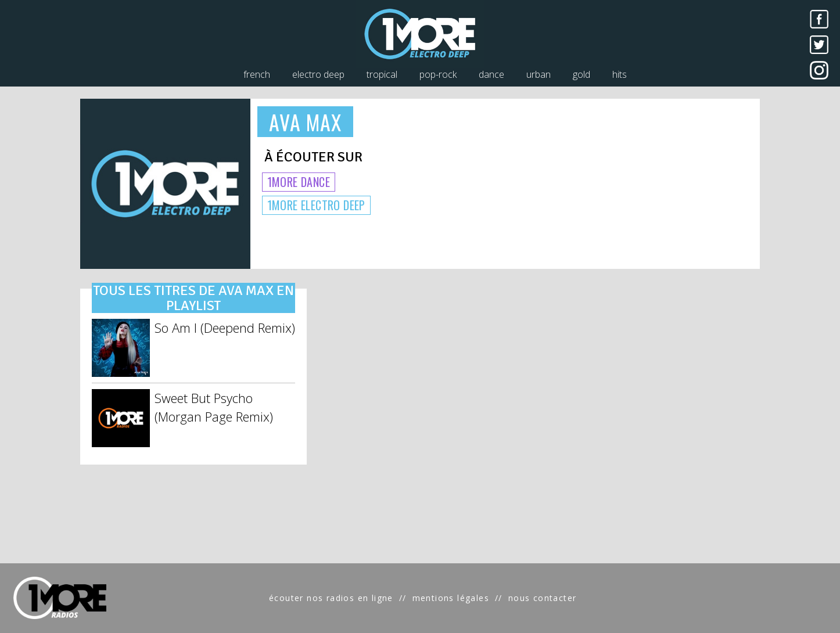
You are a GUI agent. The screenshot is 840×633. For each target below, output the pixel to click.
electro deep (318, 74)
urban (539, 74)
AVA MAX (306, 122)
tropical (382, 74)
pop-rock (438, 74)
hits (620, 74)
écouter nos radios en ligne (331, 598)
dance (491, 74)
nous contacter (543, 598)
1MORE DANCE (299, 182)
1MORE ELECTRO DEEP (316, 205)
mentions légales (451, 598)
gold (581, 74)
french (257, 74)
